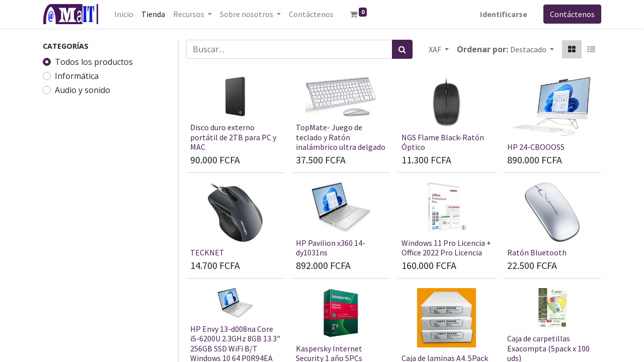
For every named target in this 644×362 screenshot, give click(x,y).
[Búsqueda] (402, 49)
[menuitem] (124, 14)
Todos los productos (94, 62)
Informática (77, 76)
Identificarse (504, 14)
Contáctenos (572, 14)
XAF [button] (436, 49)
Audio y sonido (83, 90)
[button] (532, 49)
